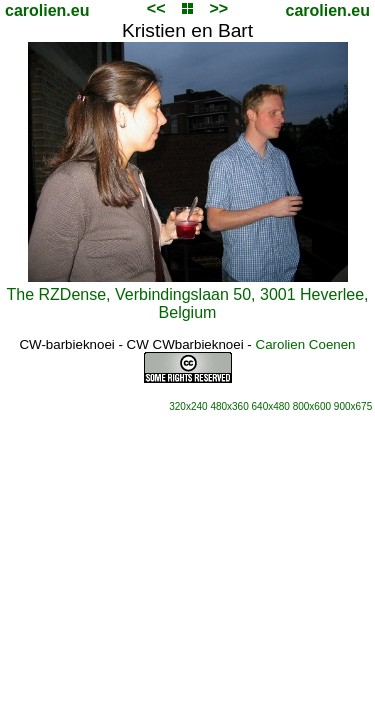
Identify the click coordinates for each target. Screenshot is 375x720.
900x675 (353, 406)
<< (156, 8)
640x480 (271, 406)
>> (218, 8)
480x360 (229, 406)
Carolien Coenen (306, 344)
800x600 (312, 406)
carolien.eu (47, 10)
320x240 (188, 406)
